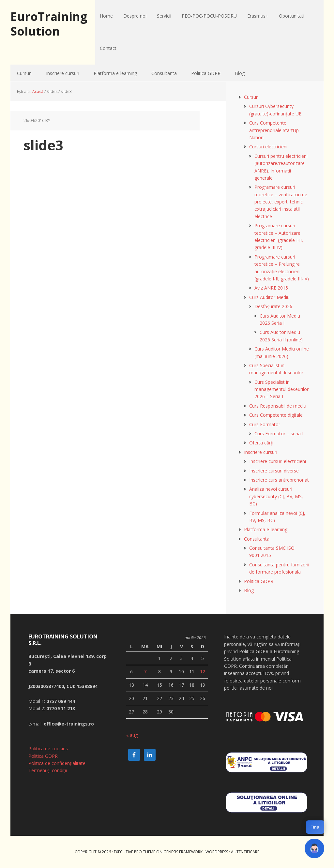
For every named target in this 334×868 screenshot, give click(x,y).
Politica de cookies (48, 748)
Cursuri (251, 97)
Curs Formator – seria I (279, 434)
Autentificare (245, 852)
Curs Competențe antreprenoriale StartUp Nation (274, 130)
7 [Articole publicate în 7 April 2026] (145, 672)
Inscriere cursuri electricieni (278, 461)
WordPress (217, 852)
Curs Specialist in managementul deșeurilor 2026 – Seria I (281, 389)
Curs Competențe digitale (276, 415)
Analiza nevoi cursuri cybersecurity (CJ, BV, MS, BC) (276, 496)
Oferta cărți (261, 443)
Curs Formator (265, 424)
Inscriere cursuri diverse (274, 471)
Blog (249, 590)
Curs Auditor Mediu (269, 297)
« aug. (132, 735)
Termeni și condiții (48, 770)
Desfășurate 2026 (273, 306)
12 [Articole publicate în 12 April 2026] (203, 672)
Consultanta (257, 539)
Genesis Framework (183, 852)
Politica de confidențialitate (57, 763)
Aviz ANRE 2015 (271, 288)
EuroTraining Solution (49, 23)
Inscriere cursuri (261, 452)
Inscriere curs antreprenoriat (279, 480)
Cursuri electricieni (268, 147)
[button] (314, 848)
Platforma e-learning (266, 529)
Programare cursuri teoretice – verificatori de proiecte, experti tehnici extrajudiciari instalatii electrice (281, 202)
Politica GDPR (259, 581)
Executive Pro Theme (135, 852)
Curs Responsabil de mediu (278, 406)
